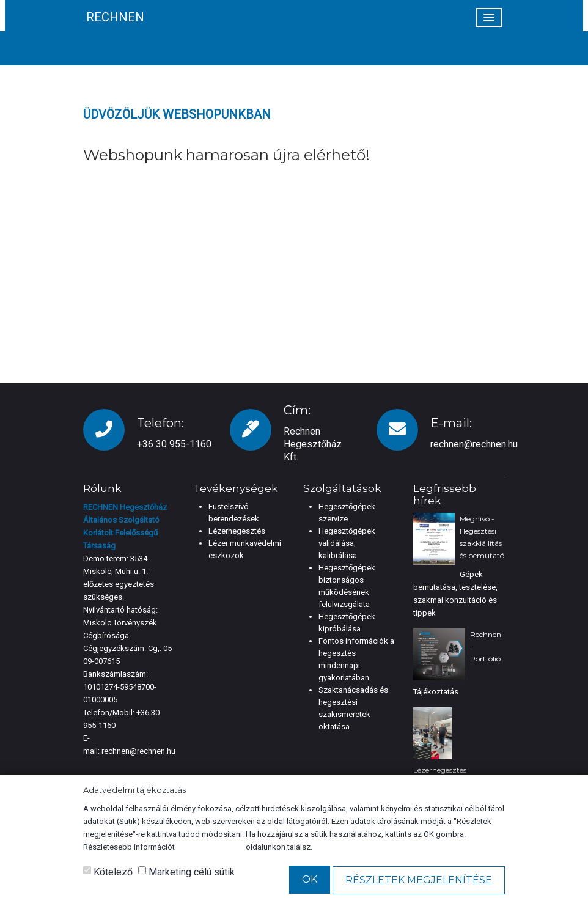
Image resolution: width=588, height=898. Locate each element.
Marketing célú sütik (186, 872)
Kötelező (108, 872)
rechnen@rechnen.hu (474, 444)
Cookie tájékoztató (210, 847)
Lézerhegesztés (237, 531)
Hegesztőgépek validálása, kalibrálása (347, 543)
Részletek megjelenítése (419, 880)
